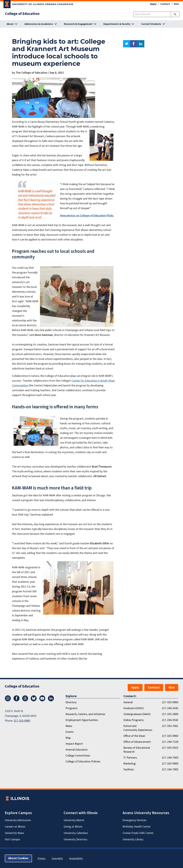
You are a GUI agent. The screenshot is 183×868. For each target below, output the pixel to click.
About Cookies (18, 858)
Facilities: (129, 770)
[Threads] (25, 700)
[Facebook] (16, 700)
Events (70, 732)
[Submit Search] (175, 14)
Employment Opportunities (82, 720)
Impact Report (74, 744)
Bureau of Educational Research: (137, 750)
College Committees (78, 756)
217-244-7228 (170, 742)
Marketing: (130, 764)
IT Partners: (130, 758)
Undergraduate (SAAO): (137, 714)
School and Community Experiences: (138, 728)
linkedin (141, 44)
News (69, 726)
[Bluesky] (34, 700)
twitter (127, 44)
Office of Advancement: (137, 742)
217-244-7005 (170, 758)
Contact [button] (165, 4)
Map (68, 738)
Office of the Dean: (134, 736)
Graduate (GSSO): (134, 708)
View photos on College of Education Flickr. (87, 216)
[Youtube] (42, 700)
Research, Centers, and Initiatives (85, 714)
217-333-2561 (170, 726)
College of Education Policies (83, 762)
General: (128, 702)
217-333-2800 (170, 714)
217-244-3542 (170, 708)
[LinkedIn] (51, 700)
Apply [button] (153, 4)
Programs (72, 708)
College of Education (22, 14)
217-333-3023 (170, 748)
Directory (71, 702)
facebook (134, 44)
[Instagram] (8, 700)
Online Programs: (134, 720)
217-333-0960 (22, 721)
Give (176, 4)
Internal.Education (77, 750)
